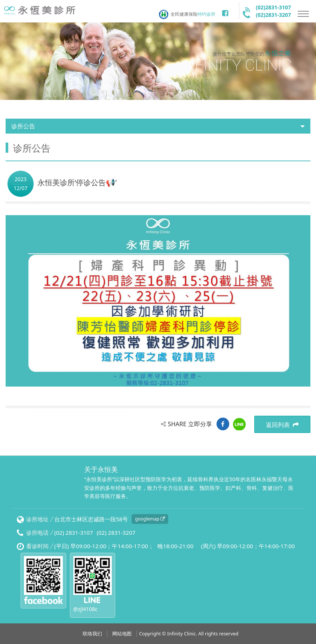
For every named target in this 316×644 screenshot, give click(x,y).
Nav (303, 14)
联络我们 (92, 634)
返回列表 (282, 425)
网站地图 (122, 634)
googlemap (150, 519)
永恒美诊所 (41, 13)
